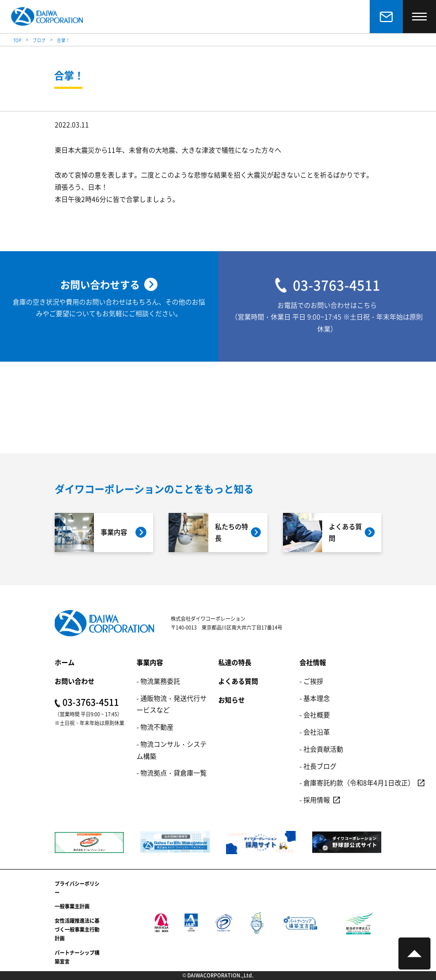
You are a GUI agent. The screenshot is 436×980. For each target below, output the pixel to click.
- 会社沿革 (315, 732)
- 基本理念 (315, 698)
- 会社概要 (315, 715)
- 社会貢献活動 (321, 749)
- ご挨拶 (311, 681)
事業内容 (150, 662)
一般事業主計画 (72, 906)
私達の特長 (235, 662)
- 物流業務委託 (158, 681)
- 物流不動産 (155, 727)
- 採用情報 (315, 800)
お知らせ (232, 700)
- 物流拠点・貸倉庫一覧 (172, 773)
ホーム (65, 662)
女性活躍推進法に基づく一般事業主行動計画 (77, 930)
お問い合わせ (75, 681)
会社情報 (313, 662)
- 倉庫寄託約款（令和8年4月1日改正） (357, 783)
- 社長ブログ (318, 766)
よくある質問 (238, 681)
